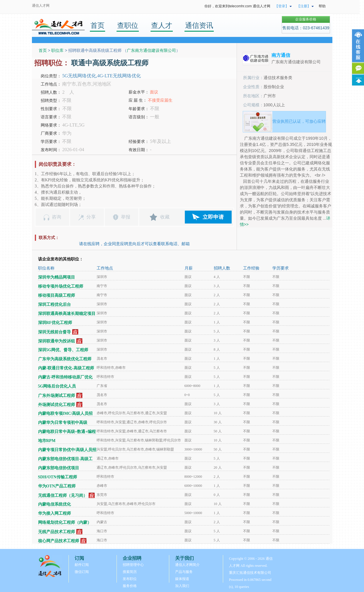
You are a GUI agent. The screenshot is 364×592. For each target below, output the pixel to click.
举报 (126, 217)
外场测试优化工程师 (57, 405)
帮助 (322, 6)
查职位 (128, 25)
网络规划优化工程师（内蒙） (65, 522)
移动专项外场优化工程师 (61, 286)
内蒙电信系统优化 (54, 504)
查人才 (162, 25)
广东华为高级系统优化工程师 (65, 359)
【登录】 (282, 6)
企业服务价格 (306, 19)
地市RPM (47, 441)
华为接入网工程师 (54, 513)
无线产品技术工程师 (57, 532)
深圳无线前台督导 (54, 332)
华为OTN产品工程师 (57, 486)
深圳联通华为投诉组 (57, 341)
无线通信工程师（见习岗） (63, 495)
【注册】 (304, 6)
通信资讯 (199, 25)
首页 (98, 25)
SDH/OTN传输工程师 (58, 477)
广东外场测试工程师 (57, 396)
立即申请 (213, 217)
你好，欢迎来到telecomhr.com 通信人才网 (237, 6)
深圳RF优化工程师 (55, 323)
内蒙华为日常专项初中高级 (63, 423)
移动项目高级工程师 (57, 295)
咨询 (57, 217)
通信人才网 (41, 6)
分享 (91, 217)
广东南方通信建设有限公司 (151, 50)
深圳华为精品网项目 (57, 277)
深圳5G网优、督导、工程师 (63, 350)
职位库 (57, 50)
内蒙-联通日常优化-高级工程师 (66, 368)
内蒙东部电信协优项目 (59, 468)
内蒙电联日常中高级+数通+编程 (67, 432)
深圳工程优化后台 (54, 304)
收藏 (165, 217)
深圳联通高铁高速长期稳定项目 (67, 314)
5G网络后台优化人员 (57, 386)
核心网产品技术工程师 (59, 541)
